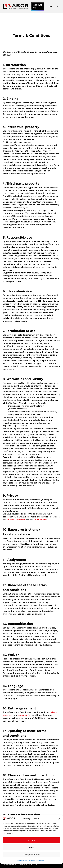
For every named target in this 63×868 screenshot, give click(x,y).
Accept (32, 840)
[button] (59, 819)
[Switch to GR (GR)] (56, 6)
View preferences (32, 855)
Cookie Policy (22, 860)
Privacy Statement (16, 520)
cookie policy (24, 715)
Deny (32, 847)
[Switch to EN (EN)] (51, 6)
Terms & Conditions (29, 864)
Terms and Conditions (36, 860)
